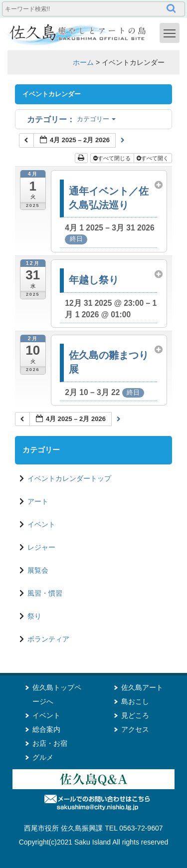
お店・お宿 (50, 743)
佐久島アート (142, 687)
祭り (34, 616)
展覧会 (38, 570)
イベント (41, 524)
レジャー (41, 547)
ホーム (83, 62)
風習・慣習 (45, 593)
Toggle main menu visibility (172, 32)
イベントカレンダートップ (69, 478)
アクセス (135, 729)
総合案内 (46, 729)
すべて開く (153, 158)
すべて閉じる (113, 158)
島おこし (135, 701)
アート (38, 501)
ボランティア (48, 639)
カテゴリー (71, 119)
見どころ (135, 715)
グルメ (43, 757)
